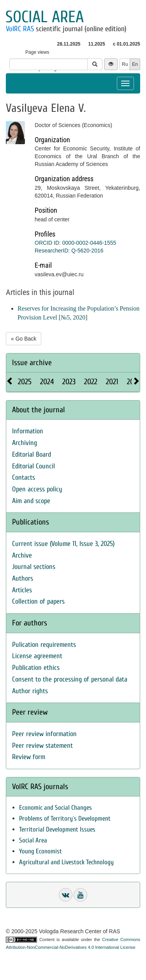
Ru (125, 64)
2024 (47, 382)
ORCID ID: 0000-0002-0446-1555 (75, 243)
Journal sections (34, 567)
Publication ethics (36, 668)
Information (28, 431)
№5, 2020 (73, 317)
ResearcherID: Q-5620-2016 (69, 251)
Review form (29, 757)
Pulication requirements (44, 645)
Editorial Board (32, 455)
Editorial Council (33, 466)
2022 (91, 382)
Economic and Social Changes (55, 808)
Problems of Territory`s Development (65, 818)
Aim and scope (31, 501)
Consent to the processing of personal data (70, 679)
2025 (25, 382)
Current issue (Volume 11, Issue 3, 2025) (63, 544)
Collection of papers (38, 601)
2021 (112, 382)
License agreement (37, 656)
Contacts (24, 478)
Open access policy (37, 489)
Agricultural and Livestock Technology (66, 862)
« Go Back (24, 339)
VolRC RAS (20, 29)
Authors (23, 578)
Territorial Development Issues (57, 829)
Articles (22, 590)
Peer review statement (42, 746)
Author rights (30, 691)
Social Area (33, 840)
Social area (45, 17)
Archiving (25, 443)
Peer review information (44, 734)
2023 (69, 382)
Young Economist (40, 851)
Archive (22, 555)
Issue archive (32, 363)
